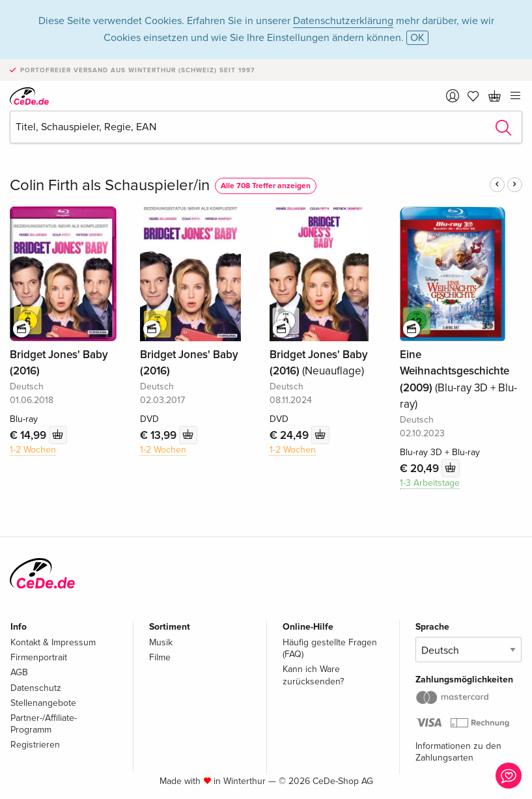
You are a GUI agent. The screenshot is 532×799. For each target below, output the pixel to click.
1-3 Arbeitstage (430, 483)
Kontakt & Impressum (53, 642)
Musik (161, 642)
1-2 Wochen (33, 450)
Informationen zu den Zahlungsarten (458, 752)
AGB (19, 672)
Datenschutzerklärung (343, 21)
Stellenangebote (43, 703)
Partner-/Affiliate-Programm (44, 724)
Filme (160, 657)
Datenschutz (36, 688)
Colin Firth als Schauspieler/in (110, 185)
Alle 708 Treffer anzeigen (266, 186)
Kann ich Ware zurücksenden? (313, 675)
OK (417, 38)
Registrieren (35, 745)
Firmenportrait (39, 657)
